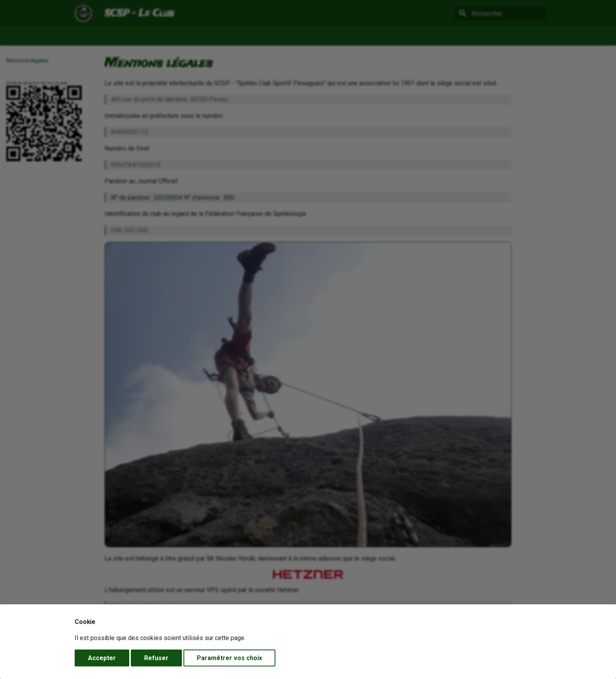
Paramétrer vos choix (229, 658)
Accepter (102, 658)
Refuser (156, 658)
